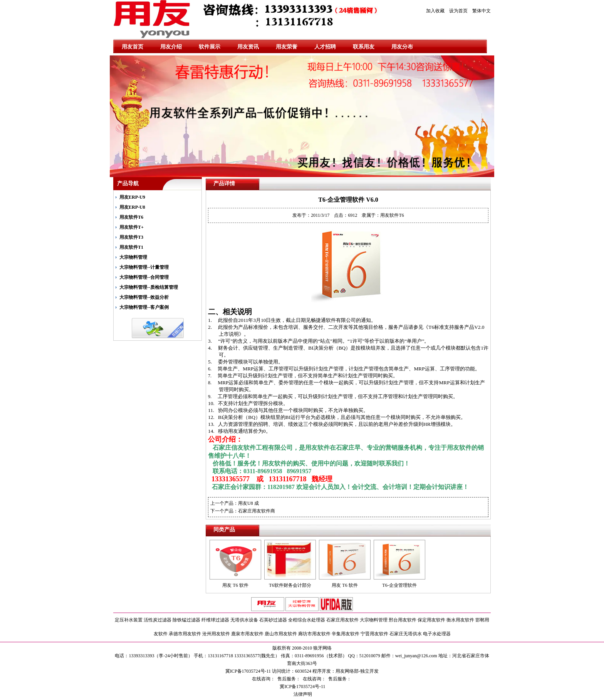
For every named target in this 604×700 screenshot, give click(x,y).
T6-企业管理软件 (399, 585)
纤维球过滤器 (215, 620)
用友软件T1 (131, 247)
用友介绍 (171, 47)
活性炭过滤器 (158, 620)
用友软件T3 (131, 237)
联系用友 (364, 47)
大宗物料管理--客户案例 (144, 307)
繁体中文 (482, 11)
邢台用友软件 (403, 620)
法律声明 (302, 694)
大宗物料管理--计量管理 (144, 267)
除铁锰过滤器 (186, 620)
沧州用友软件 (216, 634)
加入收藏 (435, 11)
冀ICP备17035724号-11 (302, 687)
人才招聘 (325, 47)
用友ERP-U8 (132, 207)
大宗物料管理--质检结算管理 (149, 287)
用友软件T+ (132, 227)
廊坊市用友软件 (314, 634)
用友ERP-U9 (132, 197)
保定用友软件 (431, 620)
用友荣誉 (287, 47)
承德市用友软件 (185, 634)
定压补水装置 (129, 620)
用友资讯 (248, 47)
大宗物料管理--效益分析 (144, 297)
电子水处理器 (437, 634)
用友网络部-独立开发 (357, 671)
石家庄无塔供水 (406, 634)
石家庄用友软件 (342, 620)
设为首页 (458, 11)
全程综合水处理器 (307, 620)
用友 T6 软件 (235, 585)
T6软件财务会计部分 (290, 585)
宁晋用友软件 (374, 634)
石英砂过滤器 (273, 620)
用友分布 (402, 47)
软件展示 (210, 47)
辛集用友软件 (346, 634)
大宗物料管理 (133, 257)
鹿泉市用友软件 (247, 634)
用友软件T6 (131, 217)
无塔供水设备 (244, 620)
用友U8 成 (248, 503)
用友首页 (133, 47)
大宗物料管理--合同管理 (144, 277)
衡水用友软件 (460, 620)
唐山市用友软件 (281, 634)
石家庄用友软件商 (257, 511)
